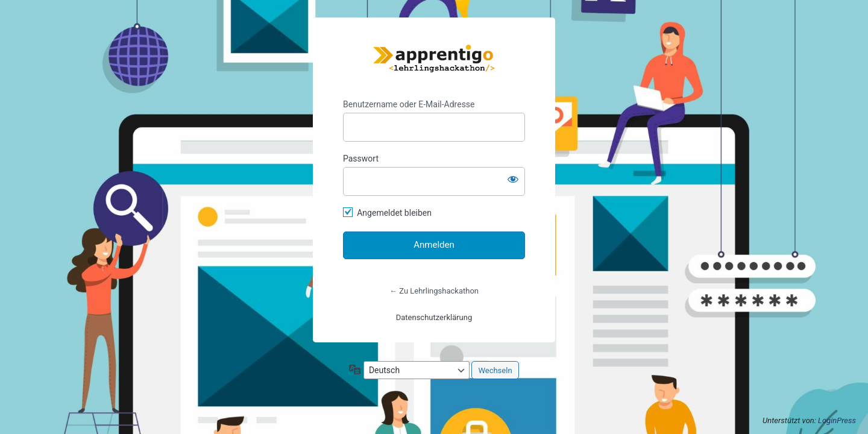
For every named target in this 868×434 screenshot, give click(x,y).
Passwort (361, 159)
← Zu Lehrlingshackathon (434, 291)
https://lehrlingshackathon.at (434, 58)
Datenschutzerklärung (434, 317)
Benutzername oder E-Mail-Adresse (409, 104)
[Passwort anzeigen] (513, 179)
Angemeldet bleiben (394, 213)
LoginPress (837, 420)
